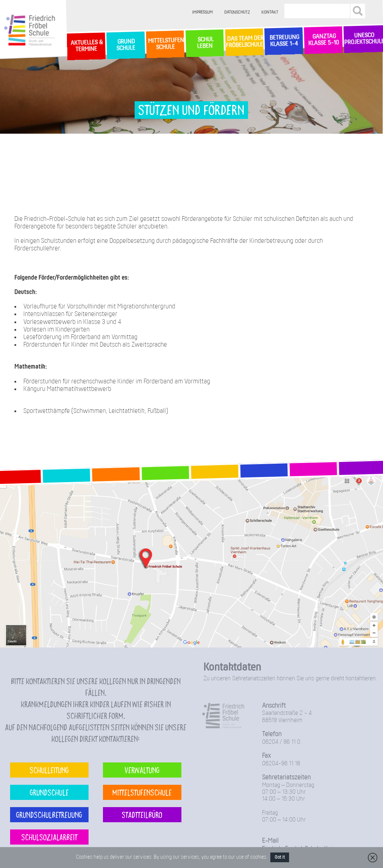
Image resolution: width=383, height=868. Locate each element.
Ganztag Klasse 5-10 (323, 40)
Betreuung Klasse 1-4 (284, 41)
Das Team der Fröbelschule (244, 42)
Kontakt (270, 12)
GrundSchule (125, 45)
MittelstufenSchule (165, 44)
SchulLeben (204, 43)
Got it (280, 857)
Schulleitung (49, 770)
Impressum (203, 12)
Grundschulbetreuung (49, 814)
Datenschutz (237, 12)
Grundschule (49, 792)
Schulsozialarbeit (49, 837)
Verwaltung (142, 770)
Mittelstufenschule (142, 792)
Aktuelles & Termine (86, 46)
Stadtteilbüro (142, 814)
